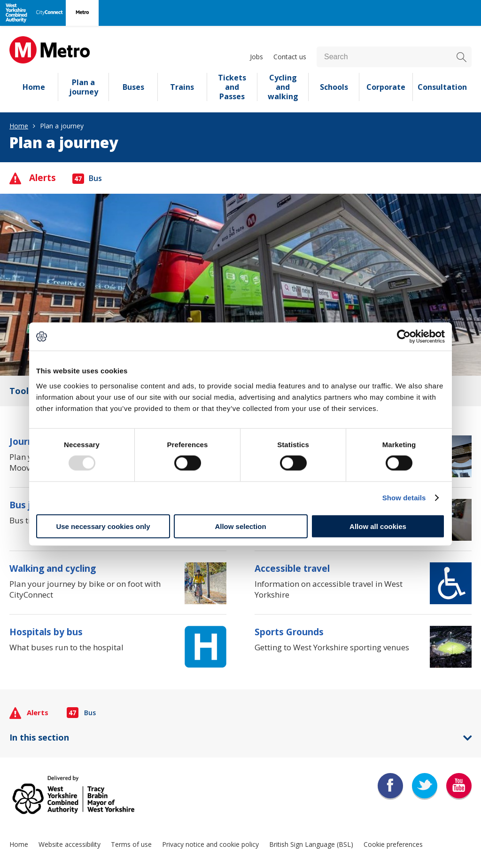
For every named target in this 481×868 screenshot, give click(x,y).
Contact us (290, 57)
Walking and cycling (53, 568)
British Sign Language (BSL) (311, 844)
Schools (334, 87)
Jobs (256, 57)
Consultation (442, 87)
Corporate (386, 87)
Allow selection (240, 526)
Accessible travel (292, 568)
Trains (182, 87)
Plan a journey (84, 87)
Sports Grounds (289, 632)
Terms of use (131, 844)
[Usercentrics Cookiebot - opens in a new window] (404, 337)
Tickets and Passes (232, 87)
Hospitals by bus (46, 632)
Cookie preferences (393, 844)
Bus (87, 178)
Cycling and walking (283, 87)
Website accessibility (70, 844)
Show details (404, 498)
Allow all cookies (378, 526)
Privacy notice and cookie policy (210, 844)
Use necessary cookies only (103, 526)
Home (34, 87)
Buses (133, 87)
